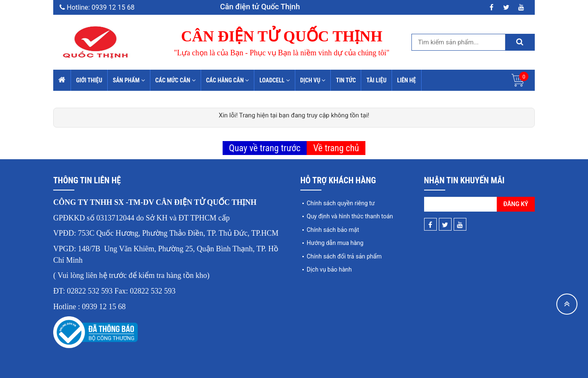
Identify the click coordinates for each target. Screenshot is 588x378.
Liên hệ (407, 80)
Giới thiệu (89, 80)
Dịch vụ (313, 80)
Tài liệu (376, 80)
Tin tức (346, 80)
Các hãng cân (228, 80)
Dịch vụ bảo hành (329, 269)
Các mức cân (176, 80)
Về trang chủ (336, 148)
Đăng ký (516, 204)
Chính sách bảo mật (333, 230)
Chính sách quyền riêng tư (341, 203)
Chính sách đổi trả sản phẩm (344, 256)
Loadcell (274, 80)
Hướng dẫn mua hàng (335, 243)
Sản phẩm (129, 80)
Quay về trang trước (265, 148)
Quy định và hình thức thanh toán (350, 216)
